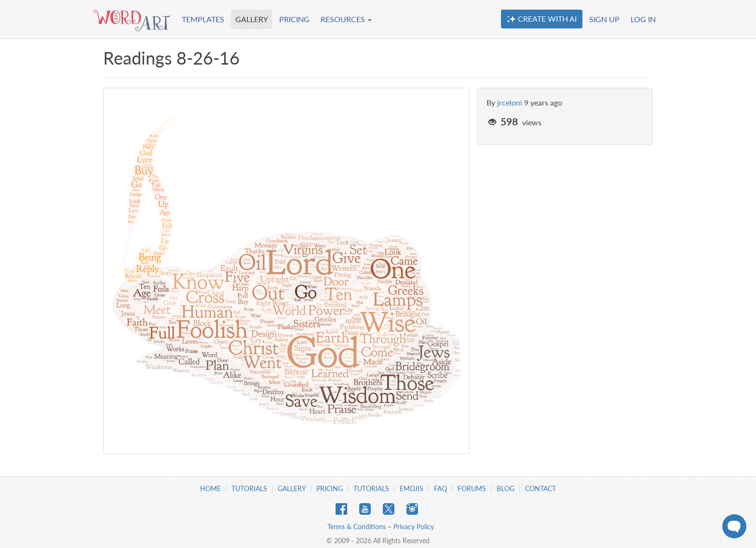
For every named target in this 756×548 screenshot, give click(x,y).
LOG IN (643, 19)
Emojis (412, 488)
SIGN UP (604, 19)
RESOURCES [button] (346, 19)
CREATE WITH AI (542, 19)
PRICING (294, 19)
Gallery (292, 488)
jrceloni (510, 102)
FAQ (440, 488)
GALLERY (252, 19)
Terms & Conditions (357, 527)
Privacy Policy (414, 527)
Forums (472, 488)
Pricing (330, 488)
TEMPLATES (203, 19)
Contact (540, 488)
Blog (506, 488)
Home (210, 488)
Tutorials (249, 488)
